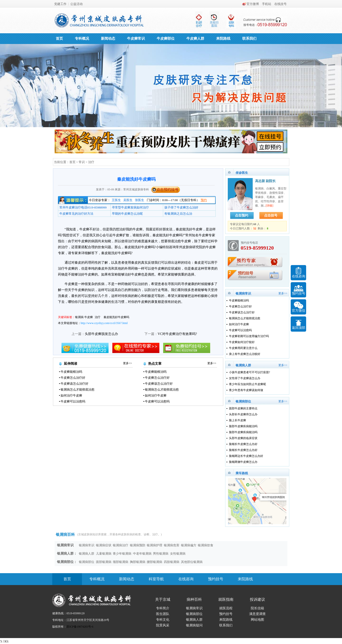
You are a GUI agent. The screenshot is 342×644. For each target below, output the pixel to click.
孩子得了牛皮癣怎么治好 (181, 207)
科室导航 (156, 579)
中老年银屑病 (142, 554)
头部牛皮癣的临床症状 (243, 438)
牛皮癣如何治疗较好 (242, 342)
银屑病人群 (87, 554)
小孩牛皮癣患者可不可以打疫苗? (249, 372)
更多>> (128, 363)
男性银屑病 (161, 554)
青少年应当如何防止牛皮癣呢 (247, 384)
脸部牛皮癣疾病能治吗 (243, 426)
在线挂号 (280, 4)
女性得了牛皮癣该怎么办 (245, 378)
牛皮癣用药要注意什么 (243, 348)
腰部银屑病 (154, 562)
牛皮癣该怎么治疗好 (74, 384)
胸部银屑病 (138, 562)
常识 (82, 162)
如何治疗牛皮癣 (71, 395)
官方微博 (253, 4)
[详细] (270, 206)
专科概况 (82, 39)
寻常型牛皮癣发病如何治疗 (130, 207)
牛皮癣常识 (136, 39)
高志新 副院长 (266, 181)
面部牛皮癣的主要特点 (243, 408)
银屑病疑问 (194, 625)
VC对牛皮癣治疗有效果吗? (177, 334)
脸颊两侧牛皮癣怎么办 (243, 462)
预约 (204, 200)
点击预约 (242, 215)
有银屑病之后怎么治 (178, 214)
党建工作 (60, 4)
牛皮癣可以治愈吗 (73, 401)
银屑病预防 (138, 545)
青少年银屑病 (122, 554)
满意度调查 (257, 614)
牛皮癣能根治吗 (71, 372)
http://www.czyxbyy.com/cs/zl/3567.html (104, 323)
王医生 (116, 200)
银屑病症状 (104, 545)
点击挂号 (271, 215)
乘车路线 (242, 473)
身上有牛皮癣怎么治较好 (245, 354)
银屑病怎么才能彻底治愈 (78, 390)
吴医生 (128, 200)
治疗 (91, 162)
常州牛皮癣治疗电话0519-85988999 (83, 207)
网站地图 (257, 620)
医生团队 (163, 614)
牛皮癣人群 (195, 39)
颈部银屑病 (121, 562)
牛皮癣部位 (166, 39)
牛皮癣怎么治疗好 (73, 378)
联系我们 (249, 39)
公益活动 (76, 4)
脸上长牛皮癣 (237, 420)
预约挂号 (216, 579)
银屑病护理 (154, 545)
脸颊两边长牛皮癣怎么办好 (246, 456)
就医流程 (226, 608)
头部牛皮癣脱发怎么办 (101, 334)
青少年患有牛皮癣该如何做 (246, 390)
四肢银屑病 (172, 562)
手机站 (267, 4)
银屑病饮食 (206, 545)
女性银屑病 (178, 554)
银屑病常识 (87, 545)
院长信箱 (257, 608)
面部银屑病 (104, 562)
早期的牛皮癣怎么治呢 (127, 214)
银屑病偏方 (189, 545)
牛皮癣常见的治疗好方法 (76, 214)
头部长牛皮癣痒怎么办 (243, 414)
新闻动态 (108, 39)
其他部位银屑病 (192, 562)
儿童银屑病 (104, 554)
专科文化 (163, 620)
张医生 (140, 200)
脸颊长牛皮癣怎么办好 (243, 444)
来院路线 (223, 39)
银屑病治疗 (121, 545)
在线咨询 (186, 579)
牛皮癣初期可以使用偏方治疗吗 (249, 336)
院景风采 (163, 625)
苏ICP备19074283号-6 (80, 627)
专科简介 (163, 608)
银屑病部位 (87, 562)
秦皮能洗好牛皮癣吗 (116, 317)
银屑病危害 (172, 545)
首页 (59, 39)
